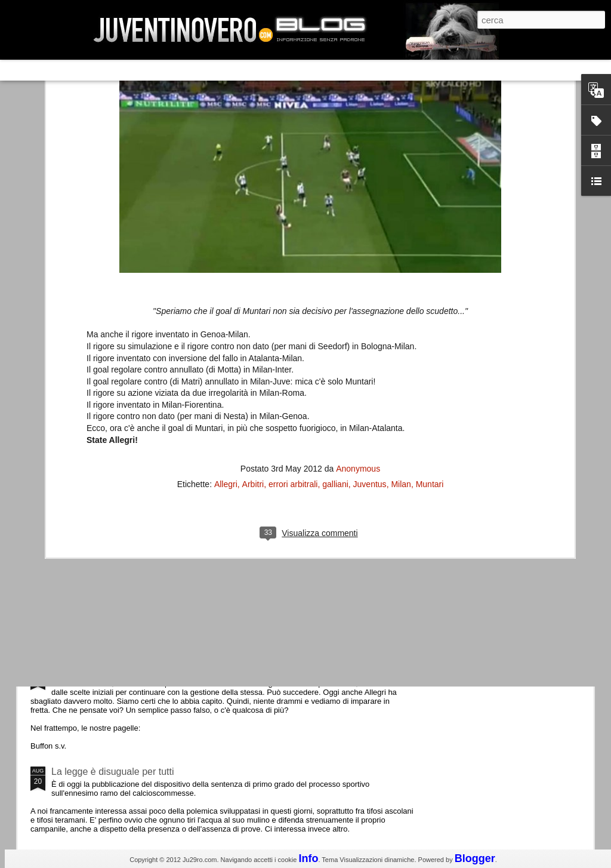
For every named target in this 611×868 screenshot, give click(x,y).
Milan (401, 341)
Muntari (430, 341)
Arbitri (253, 341)
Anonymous (358, 325)
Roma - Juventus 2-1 (96, 518)
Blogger (475, 858)
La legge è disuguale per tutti (112, 772)
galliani (335, 341)
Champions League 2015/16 (111, 570)
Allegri (226, 341)
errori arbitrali (293, 341)
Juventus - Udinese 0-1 (101, 671)
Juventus (370, 341)
